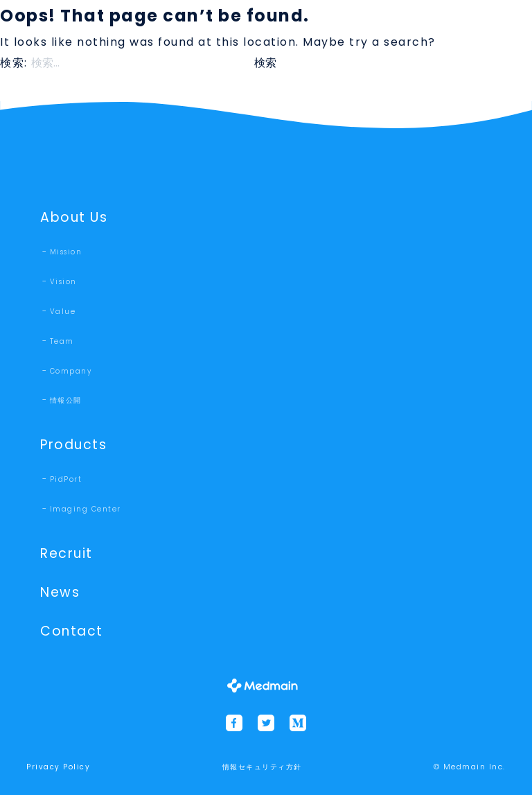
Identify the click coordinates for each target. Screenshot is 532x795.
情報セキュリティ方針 (262, 767)
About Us (74, 217)
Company (71, 371)
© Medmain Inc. (470, 767)
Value (63, 312)
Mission (66, 252)
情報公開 (66, 400)
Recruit (66, 553)
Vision (63, 282)
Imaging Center (86, 509)
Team (62, 341)
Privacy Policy (58, 767)
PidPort (66, 479)
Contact (72, 631)
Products (73, 445)
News (60, 592)
